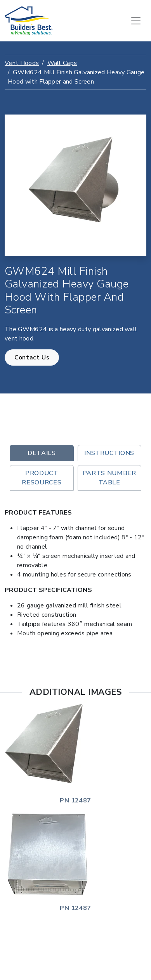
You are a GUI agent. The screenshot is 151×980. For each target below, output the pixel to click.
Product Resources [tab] (42, 478)
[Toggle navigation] (136, 21)
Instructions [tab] (109, 453)
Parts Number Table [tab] (109, 478)
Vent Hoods (22, 63)
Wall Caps (62, 63)
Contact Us (32, 357)
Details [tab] (42, 453)
